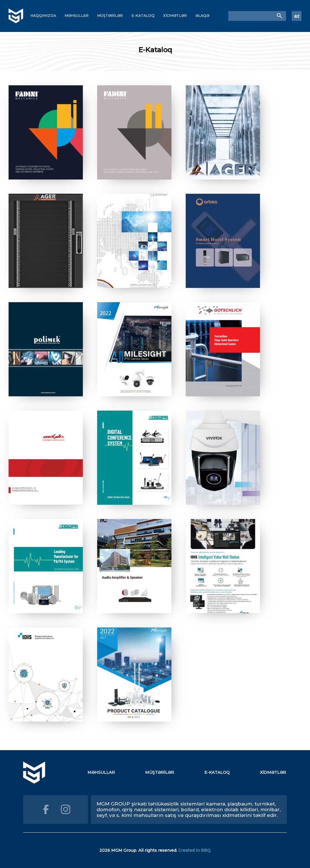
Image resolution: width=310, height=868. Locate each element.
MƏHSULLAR (77, 16)
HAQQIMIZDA (43, 16)
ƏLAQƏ (202, 16)
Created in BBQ (194, 850)
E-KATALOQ (143, 16)
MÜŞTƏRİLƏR (110, 16)
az (297, 16)
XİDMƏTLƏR (175, 16)
